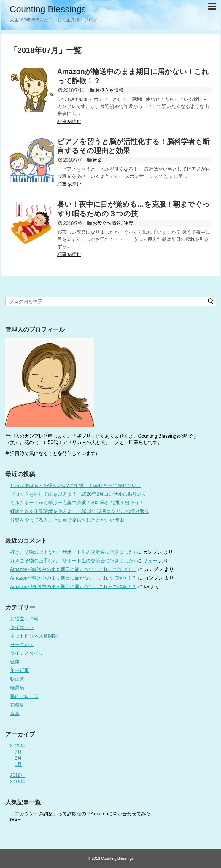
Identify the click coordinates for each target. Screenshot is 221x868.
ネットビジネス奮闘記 (34, 636)
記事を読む (69, 121)
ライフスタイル (27, 653)
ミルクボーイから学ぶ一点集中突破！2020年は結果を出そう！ (77, 503)
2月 (19, 758)
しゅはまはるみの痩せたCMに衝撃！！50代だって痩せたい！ (76, 485)
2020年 (18, 746)
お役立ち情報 (109, 90)
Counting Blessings (48, 9)
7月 (19, 752)
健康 (128, 223)
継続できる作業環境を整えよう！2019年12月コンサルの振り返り (80, 511)
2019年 (18, 775)
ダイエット (22, 627)
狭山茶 (17, 679)
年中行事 (20, 670)
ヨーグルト (22, 645)
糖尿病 (17, 688)
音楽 (97, 160)
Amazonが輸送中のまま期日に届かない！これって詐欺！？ (73, 569)
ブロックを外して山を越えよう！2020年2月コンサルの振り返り (78, 494)
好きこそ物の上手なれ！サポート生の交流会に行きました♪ (73, 552)
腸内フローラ (24, 696)
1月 (19, 764)
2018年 (18, 782)
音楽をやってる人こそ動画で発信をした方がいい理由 (67, 520)
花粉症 (17, 705)
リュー (150, 561)
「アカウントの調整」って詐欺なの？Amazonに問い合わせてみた (81, 814)
